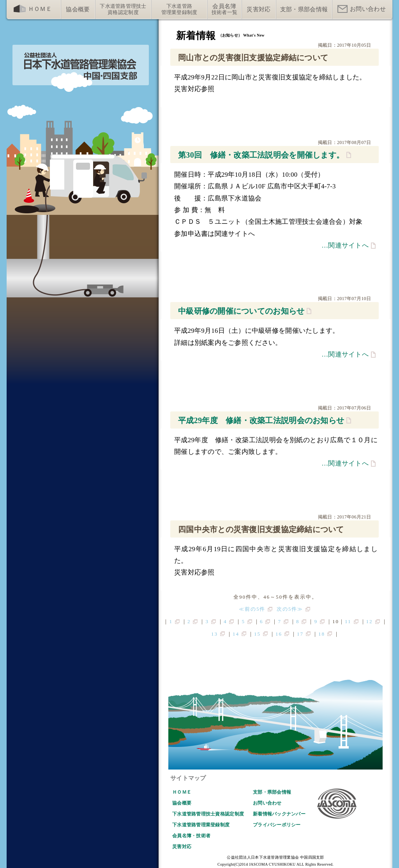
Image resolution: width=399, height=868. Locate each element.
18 (322, 634)
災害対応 (182, 847)
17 (300, 634)
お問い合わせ (267, 803)
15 (257, 634)
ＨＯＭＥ (182, 792)
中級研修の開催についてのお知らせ (241, 311)
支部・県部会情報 (272, 792)
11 (348, 621)
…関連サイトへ (345, 245)
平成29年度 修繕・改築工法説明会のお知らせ (261, 420)
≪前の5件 (252, 609)
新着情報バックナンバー (279, 814)
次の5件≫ (290, 609)
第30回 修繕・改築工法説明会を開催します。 (261, 155)
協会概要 (182, 803)
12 (370, 621)
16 (279, 634)
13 (215, 634)
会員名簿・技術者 (191, 836)
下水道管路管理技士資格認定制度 (208, 814)
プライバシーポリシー (277, 825)
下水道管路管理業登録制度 (201, 825)
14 (236, 634)
